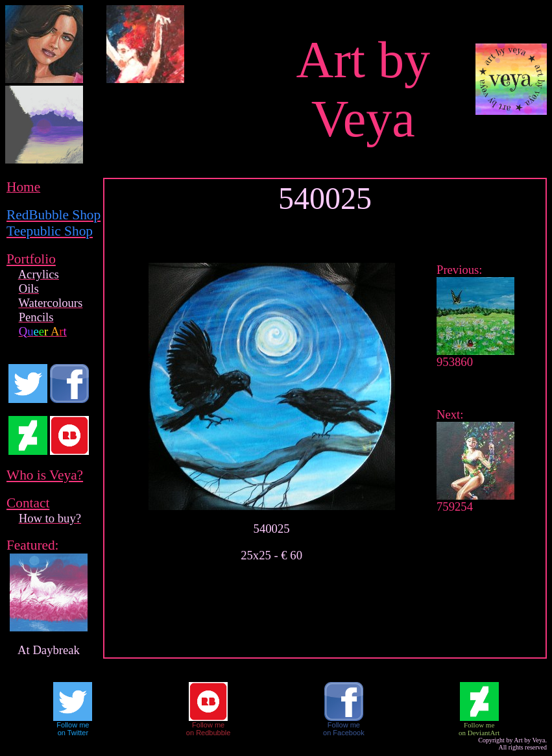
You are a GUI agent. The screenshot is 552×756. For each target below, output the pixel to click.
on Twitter (73, 733)
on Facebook (344, 733)
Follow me (73, 725)
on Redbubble (209, 733)
